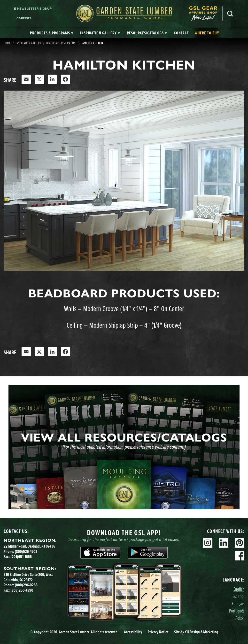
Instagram (208, 543)
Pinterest (240, 543)
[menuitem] (206, 13)
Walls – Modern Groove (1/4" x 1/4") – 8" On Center (124, 308)
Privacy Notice (158, 632)
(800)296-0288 (26, 585)
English (239, 589)
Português (237, 611)
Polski (240, 618)
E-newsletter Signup (33, 9)
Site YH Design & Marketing (196, 632)
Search (230, 14)
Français (238, 603)
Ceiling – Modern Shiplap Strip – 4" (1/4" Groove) (124, 325)
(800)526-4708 (26, 551)
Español (238, 596)
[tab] (52, 33)
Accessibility (133, 632)
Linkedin (224, 543)
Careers (24, 18)
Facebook (240, 556)
